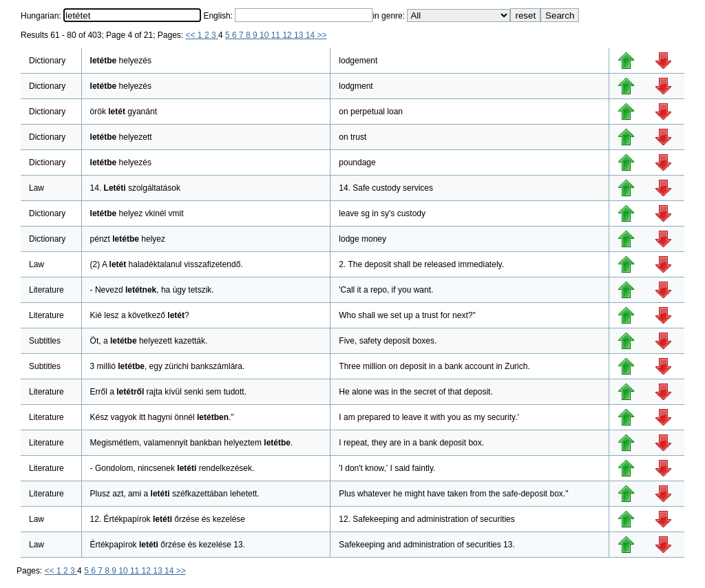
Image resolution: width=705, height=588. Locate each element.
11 (277, 35)
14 (312, 35)
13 (300, 35)
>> (322, 35)
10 (265, 35)
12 (288, 35)
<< (192, 35)
